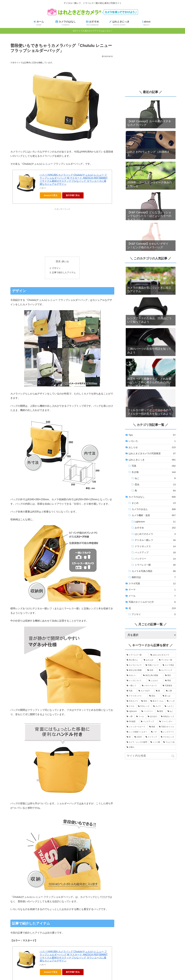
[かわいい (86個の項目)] (133, 675)
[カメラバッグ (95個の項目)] (167, 670)
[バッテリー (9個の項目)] (148, 711)
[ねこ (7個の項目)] (171, 711)
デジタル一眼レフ (155, 540)
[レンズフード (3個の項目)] (168, 732)
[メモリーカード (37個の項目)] (151, 686)
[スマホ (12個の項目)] (131, 706)
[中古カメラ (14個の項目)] (132, 701)
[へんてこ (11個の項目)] (170, 706)
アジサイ (154, 614)
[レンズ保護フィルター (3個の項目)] (137, 732)
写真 (154, 466)
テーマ (152, 590)
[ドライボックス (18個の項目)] (136, 696)
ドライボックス (155, 546)
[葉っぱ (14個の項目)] (169, 696)
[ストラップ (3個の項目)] (152, 737)
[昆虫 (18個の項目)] (154, 696)
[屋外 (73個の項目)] (170, 675)
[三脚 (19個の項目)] (170, 691)
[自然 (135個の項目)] (152, 670)
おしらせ (152, 447)
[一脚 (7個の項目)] (130, 717)
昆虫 (155, 484)
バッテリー (155, 559)
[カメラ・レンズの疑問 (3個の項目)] (137, 742)
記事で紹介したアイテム (64, 273)
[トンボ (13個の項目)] (171, 701)
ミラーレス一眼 (155, 565)
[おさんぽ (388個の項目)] (150, 660)
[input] (151, 756)
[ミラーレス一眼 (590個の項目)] (137, 655)
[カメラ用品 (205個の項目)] (169, 665)
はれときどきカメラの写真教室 (152, 453)
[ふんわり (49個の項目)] (155, 681)
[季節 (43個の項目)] (170, 681)
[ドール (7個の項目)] (140, 717)
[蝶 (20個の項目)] (159, 691)
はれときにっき (152, 460)
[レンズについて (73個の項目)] (136, 681)
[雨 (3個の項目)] (129, 737)
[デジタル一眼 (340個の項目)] (167, 660)
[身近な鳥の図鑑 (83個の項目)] (152, 675)
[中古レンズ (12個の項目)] (144, 706)
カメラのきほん (154, 509)
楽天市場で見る (73, 195)
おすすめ (155, 528)
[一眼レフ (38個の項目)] (133, 686)
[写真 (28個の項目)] (131, 691)
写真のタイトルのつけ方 (152, 602)
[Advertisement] (62, 232)
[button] (173, 756)
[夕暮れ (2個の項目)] (151, 747)
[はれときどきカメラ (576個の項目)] (163, 655)
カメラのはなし (152, 497)
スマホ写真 (152, 584)
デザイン (56, 268)
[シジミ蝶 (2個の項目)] (155, 742)
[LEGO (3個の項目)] (138, 737)
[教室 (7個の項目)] (161, 711)
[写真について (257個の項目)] (152, 665)
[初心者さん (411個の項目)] (134, 660)
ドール (152, 596)
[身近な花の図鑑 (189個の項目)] (135, 670)
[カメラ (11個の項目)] (157, 706)
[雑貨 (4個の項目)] (152, 727)
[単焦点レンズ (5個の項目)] (168, 717)
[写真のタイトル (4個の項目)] (167, 727)
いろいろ (152, 441)
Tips (152, 435)
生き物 (154, 472)
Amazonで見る (51, 195)
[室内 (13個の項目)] (144, 701)
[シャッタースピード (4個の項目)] (136, 727)
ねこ (155, 478)
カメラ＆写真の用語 (154, 571)
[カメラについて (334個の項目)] (134, 665)
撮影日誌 (154, 577)
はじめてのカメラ (155, 534)
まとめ (154, 503)
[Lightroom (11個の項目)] (132, 711)
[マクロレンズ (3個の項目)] (168, 737)
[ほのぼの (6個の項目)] (153, 717)
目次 (58, 261)
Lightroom (155, 522)
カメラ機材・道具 (154, 515)
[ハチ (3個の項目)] (154, 732)
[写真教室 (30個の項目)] (169, 686)
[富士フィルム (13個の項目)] (157, 701)
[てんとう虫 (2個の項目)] (169, 742)
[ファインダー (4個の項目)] (167, 722)
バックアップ (155, 552)
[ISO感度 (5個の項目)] (132, 722)
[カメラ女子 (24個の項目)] (146, 691)
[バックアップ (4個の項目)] (148, 722)
